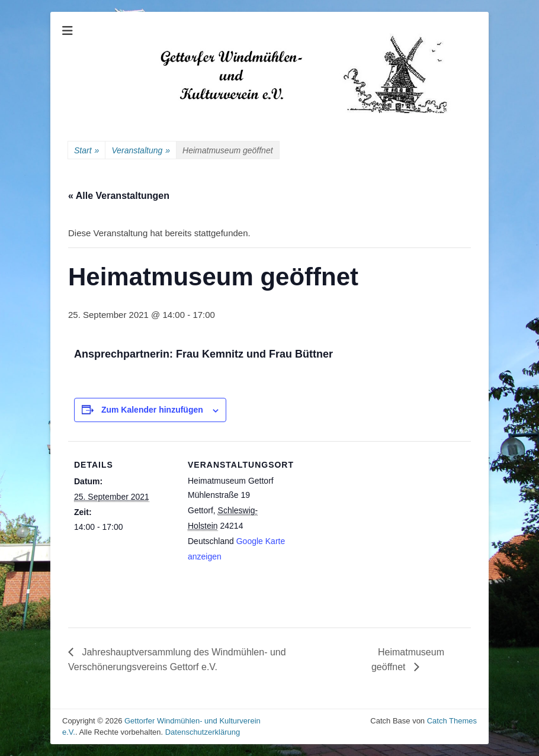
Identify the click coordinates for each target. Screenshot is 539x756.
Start (86, 151)
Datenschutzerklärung (203, 732)
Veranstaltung (141, 151)
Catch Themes (452, 721)
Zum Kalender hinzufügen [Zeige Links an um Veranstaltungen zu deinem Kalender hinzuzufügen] (152, 410)
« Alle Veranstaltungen (119, 196)
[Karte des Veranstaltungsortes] (364, 523)
